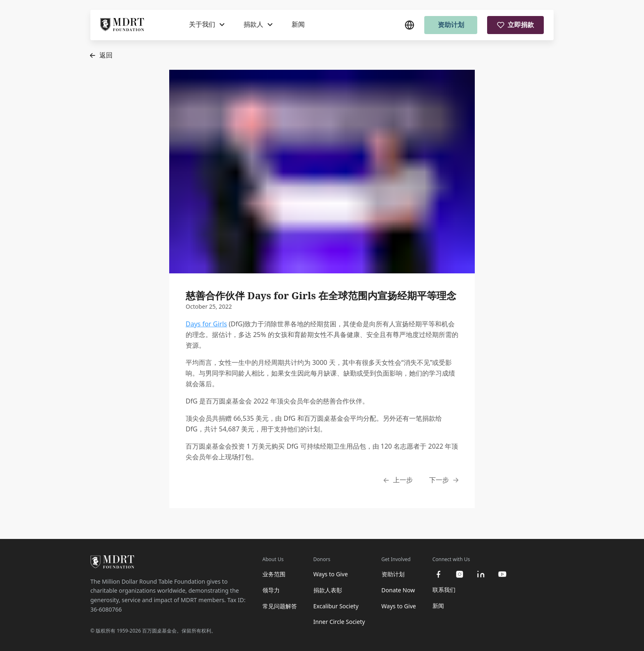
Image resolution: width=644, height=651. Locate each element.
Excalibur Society (336, 606)
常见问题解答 (280, 606)
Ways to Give (331, 574)
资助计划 (451, 25)
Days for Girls (206, 324)
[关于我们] (207, 25)
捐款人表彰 (328, 590)
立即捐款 (515, 25)
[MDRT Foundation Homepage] (122, 25)
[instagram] (460, 574)
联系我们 (444, 590)
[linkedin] (481, 574)
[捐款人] (258, 25)
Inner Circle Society (339, 622)
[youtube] (502, 574)
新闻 (298, 24)
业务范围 (274, 574)
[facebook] (438, 574)
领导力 (271, 590)
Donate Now (398, 590)
